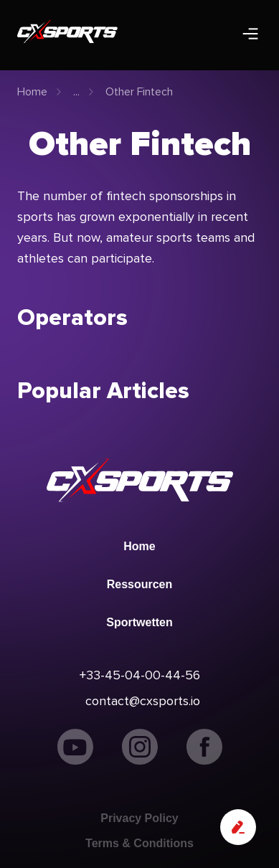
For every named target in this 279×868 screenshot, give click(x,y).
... (76, 92)
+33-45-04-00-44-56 (140, 675)
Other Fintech (139, 92)
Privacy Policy (139, 818)
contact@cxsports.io (143, 701)
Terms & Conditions (139, 843)
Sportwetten (139, 622)
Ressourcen (140, 584)
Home (32, 92)
